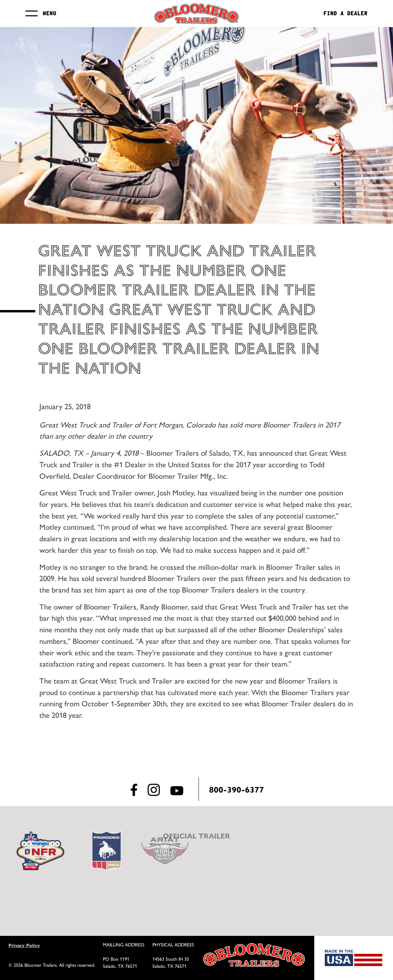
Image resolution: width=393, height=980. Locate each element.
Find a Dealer (345, 14)
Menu (50, 13)
